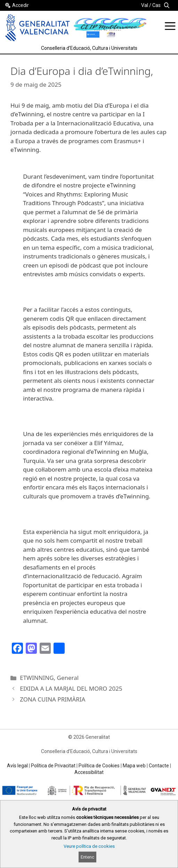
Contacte (159, 766)
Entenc (87, 857)
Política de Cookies (99, 766)
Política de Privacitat (53, 766)
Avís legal (17, 766)
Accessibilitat (89, 772)
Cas (156, 5)
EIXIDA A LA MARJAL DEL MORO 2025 (71, 688)
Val (145, 5)
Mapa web (134, 766)
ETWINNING (37, 678)
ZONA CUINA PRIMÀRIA (52, 699)
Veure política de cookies (89, 846)
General (68, 678)
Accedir (21, 5)
